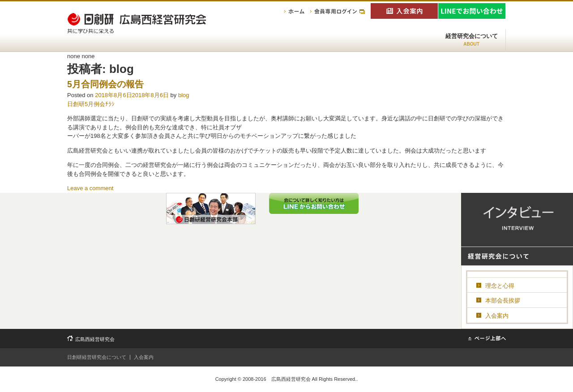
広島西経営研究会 (95, 339)
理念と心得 (500, 286)
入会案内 (497, 316)
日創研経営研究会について (97, 357)
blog (184, 95)
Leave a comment (90, 188)
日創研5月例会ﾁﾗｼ (91, 104)
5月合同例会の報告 (105, 84)
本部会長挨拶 (503, 300)
